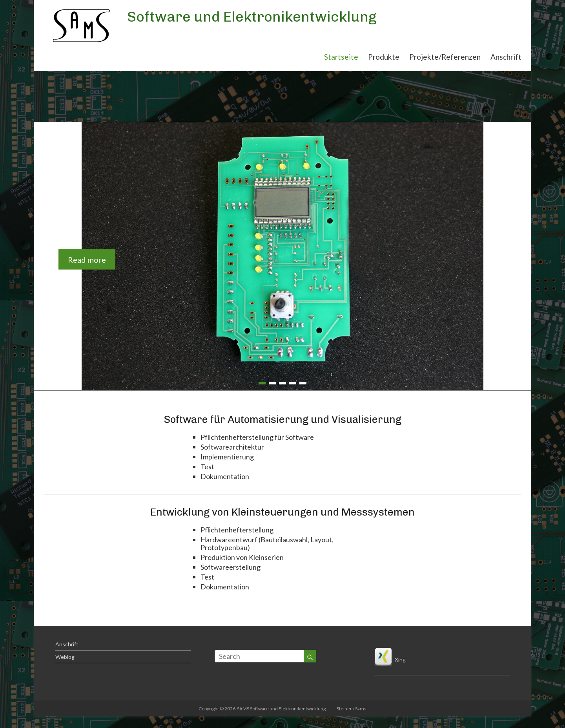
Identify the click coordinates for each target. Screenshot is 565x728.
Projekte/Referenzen (445, 57)
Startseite (341, 57)
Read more (87, 259)
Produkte (384, 57)
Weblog (65, 657)
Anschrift (506, 57)
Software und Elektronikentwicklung (252, 17)
